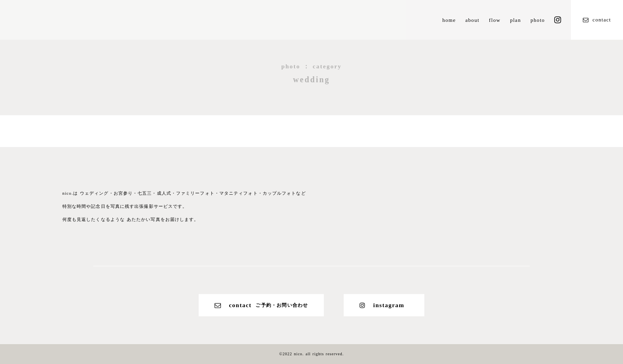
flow (495, 20)
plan (516, 20)
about (472, 20)
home (449, 20)
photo (538, 20)
